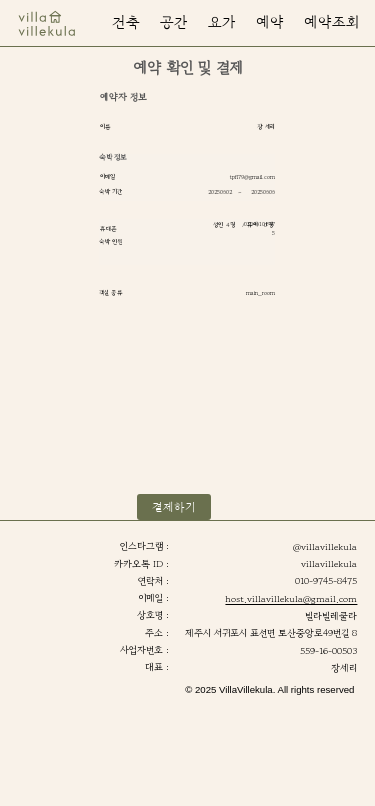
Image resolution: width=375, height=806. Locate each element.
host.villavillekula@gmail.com (291, 599)
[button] (332, 23)
